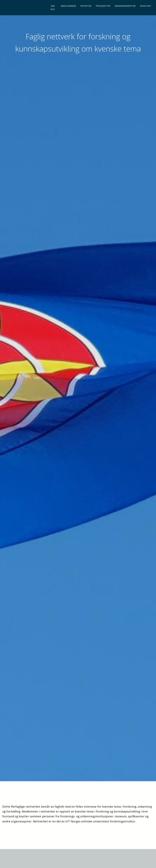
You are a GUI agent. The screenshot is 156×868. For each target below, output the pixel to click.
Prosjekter (103, 11)
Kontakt (146, 11)
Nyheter (86, 11)
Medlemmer (68, 11)
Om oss (53, 13)
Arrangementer (125, 11)
